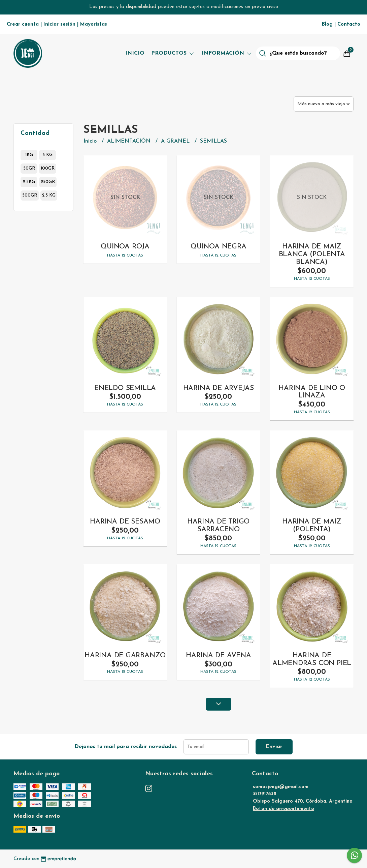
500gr (30, 195)
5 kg (47, 155)
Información (227, 53)
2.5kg (29, 182)
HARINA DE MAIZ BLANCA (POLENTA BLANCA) (312, 254)
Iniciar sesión (59, 24)
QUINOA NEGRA (218, 247)
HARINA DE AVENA (219, 655)
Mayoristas (94, 24)
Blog (327, 24)
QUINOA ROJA (125, 247)
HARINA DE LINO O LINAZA (312, 392)
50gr (29, 168)
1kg (29, 155)
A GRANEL (176, 141)
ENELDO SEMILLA (125, 388)
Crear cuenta (23, 24)
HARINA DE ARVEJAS (219, 388)
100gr (48, 168)
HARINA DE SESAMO (125, 522)
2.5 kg (49, 195)
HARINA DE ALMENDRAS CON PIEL (312, 659)
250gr (48, 182)
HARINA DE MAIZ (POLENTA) (312, 526)
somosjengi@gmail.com (281, 787)
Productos (173, 53)
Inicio (135, 53)
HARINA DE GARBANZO (125, 655)
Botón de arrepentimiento (283, 809)
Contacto (349, 24)
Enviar (274, 747)
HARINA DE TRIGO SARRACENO (218, 526)
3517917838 (265, 794)
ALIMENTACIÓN (130, 141)
